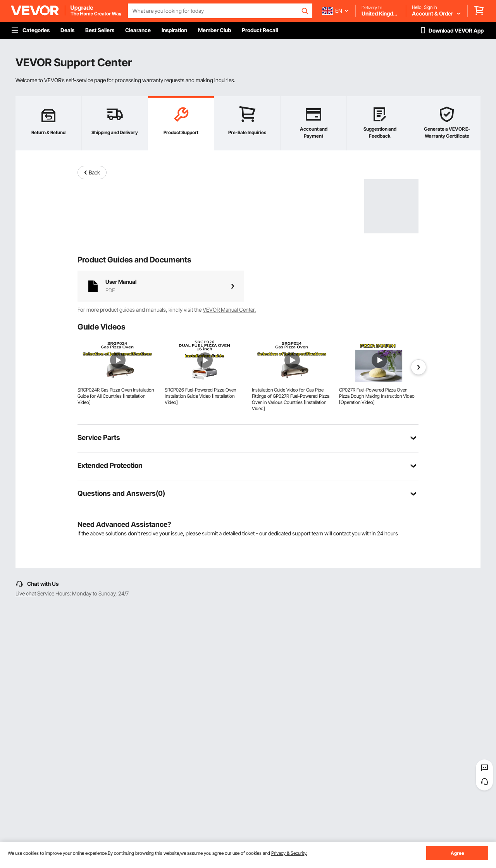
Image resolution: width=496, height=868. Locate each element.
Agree (457, 853)
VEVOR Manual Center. (229, 310)
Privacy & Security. (289, 853)
